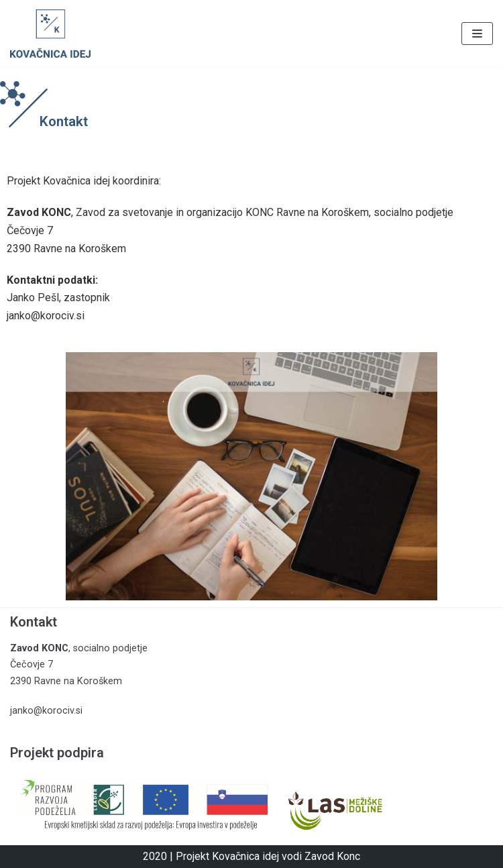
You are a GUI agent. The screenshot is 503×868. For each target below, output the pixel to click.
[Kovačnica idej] (50, 34)
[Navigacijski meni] (477, 34)
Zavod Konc (332, 856)
